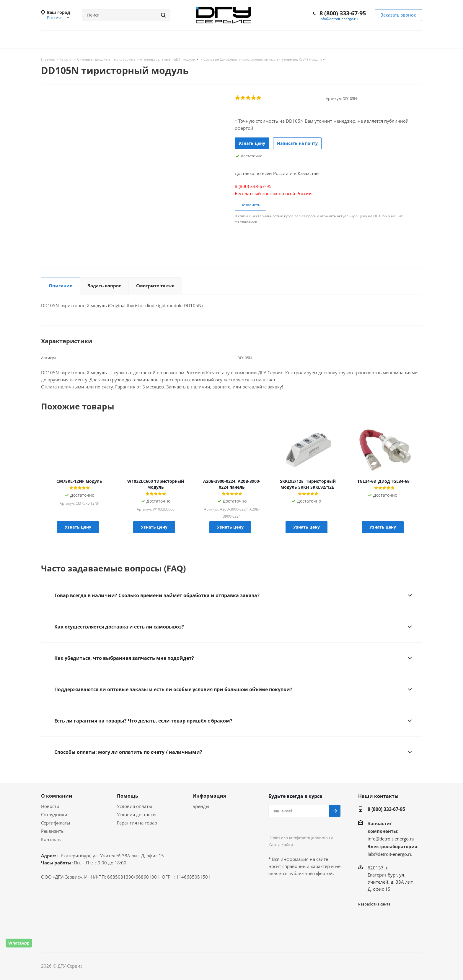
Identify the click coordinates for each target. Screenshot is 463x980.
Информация (209, 796)
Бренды (201, 806)
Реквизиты (53, 831)
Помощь (128, 796)
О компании (57, 796)
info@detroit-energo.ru (339, 19)
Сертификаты (56, 823)
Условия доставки (136, 814)
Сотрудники (54, 814)
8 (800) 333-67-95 (343, 13)
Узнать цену (252, 143)
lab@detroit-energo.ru (390, 854)
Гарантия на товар (137, 823)
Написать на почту (297, 143)
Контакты (51, 839)
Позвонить (250, 205)
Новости (50, 806)
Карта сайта (281, 845)
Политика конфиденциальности (301, 837)
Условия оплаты (135, 806)
